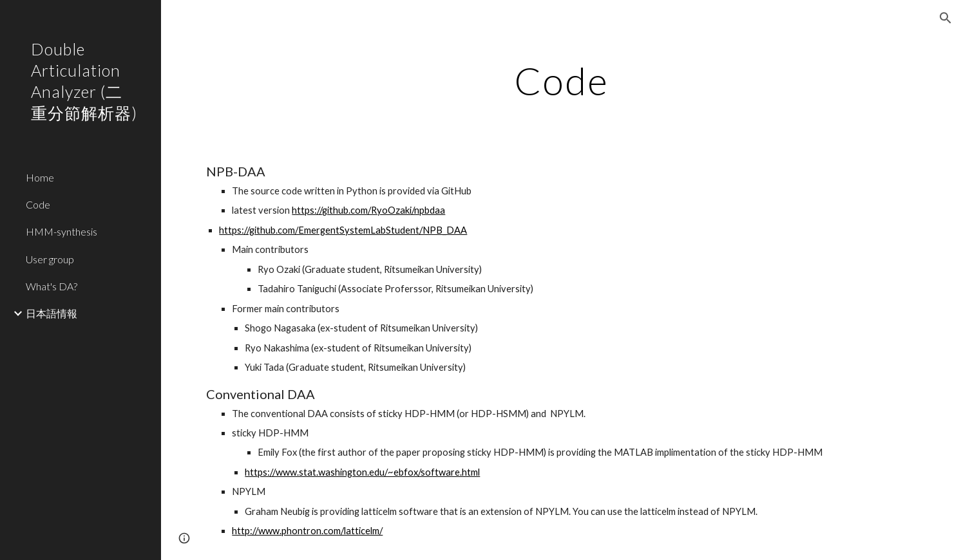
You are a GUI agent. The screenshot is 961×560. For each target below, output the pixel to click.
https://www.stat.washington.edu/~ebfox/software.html (362, 472)
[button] (946, 18)
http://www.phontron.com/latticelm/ (307, 531)
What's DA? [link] (52, 286)
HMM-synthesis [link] (62, 231)
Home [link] (40, 177)
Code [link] (38, 204)
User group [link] (50, 259)
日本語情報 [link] (52, 313)
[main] (561, 80)
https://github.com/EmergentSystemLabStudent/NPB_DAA (343, 230)
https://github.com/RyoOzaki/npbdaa (368, 210)
